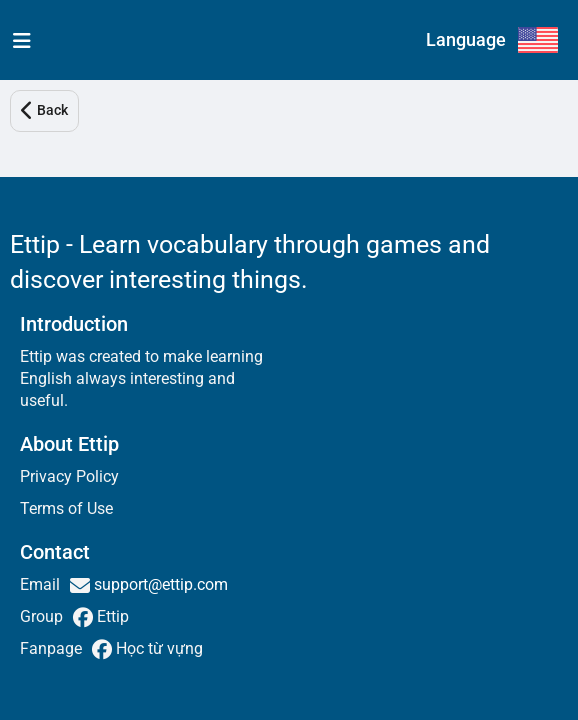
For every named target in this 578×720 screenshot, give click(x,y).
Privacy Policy (69, 476)
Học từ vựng (157, 648)
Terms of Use (66, 508)
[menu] (17, 40)
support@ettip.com (159, 584)
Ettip (111, 616)
